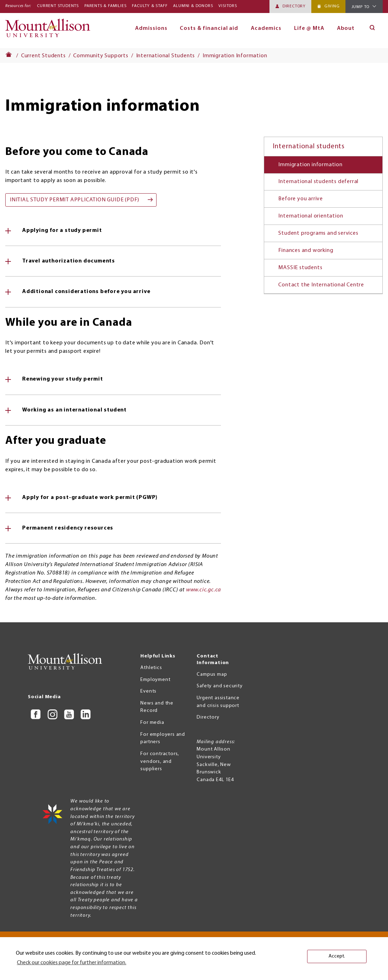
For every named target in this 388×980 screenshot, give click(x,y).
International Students (166, 56)
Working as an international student (74, 410)
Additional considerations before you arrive (86, 292)
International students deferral (318, 182)
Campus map (212, 674)
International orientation (311, 216)
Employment (155, 680)
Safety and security (220, 686)
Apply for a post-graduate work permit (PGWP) (90, 498)
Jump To (361, 7)
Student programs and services (318, 233)
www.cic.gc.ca (203, 590)
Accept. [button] (337, 956)
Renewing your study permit (63, 379)
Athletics (151, 668)
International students (309, 147)
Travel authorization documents (69, 261)
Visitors (228, 6)
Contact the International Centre (321, 285)
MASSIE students (300, 268)
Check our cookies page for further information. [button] (72, 963)
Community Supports (101, 56)
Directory (294, 6)
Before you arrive (301, 199)
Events (148, 691)
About (346, 28)
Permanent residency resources (68, 528)
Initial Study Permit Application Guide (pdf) (75, 200)
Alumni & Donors (193, 6)
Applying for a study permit (62, 231)
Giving (332, 6)
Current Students (58, 6)
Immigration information (310, 165)
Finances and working (306, 251)
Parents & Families (105, 6)
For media (152, 723)
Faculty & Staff (150, 6)
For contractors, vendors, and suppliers (160, 761)
